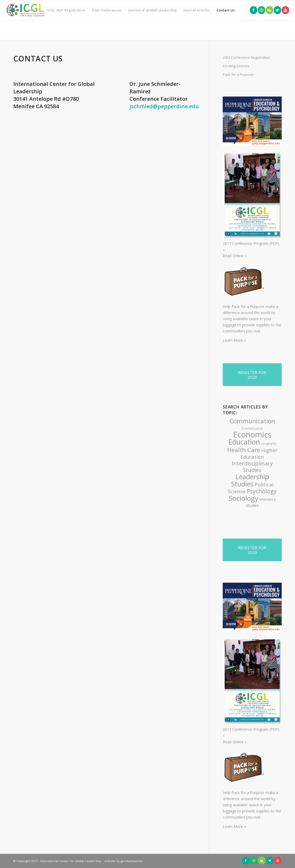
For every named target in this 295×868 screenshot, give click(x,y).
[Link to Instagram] (262, 10)
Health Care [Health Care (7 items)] (244, 450)
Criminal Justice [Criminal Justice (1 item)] (252, 428)
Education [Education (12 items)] (244, 442)
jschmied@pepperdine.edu (164, 106)
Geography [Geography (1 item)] (269, 444)
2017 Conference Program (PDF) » (252, 243)
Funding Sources (236, 66)
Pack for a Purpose (238, 74)
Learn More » (234, 340)
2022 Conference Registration (246, 57)
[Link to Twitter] (277, 10)
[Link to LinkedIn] (269, 10)
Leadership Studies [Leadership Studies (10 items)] (250, 480)
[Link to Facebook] (254, 10)
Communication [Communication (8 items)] (252, 421)
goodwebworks (132, 861)
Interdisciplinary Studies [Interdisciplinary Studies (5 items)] (252, 467)
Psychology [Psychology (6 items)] (262, 491)
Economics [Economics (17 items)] (252, 435)
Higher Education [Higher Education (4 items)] (259, 453)
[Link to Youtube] (285, 10)
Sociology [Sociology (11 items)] (244, 498)
